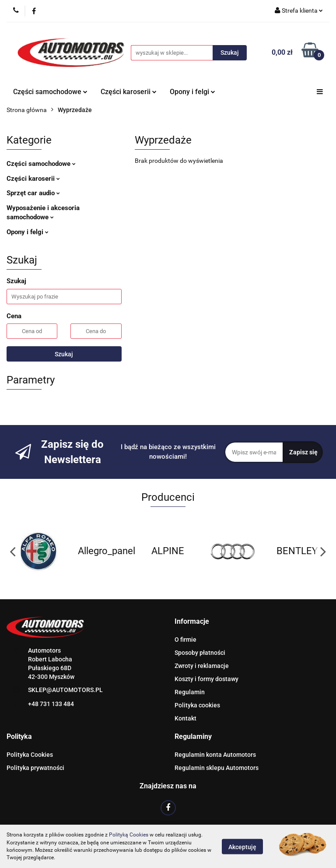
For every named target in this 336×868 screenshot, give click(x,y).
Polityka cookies (197, 705)
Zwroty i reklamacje (202, 666)
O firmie (185, 640)
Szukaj (64, 354)
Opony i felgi (192, 92)
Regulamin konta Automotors (215, 755)
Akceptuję (242, 847)
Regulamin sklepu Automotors (217, 768)
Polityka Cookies (30, 755)
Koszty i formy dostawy (206, 679)
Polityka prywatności (35, 768)
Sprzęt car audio (33, 193)
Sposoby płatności (200, 653)
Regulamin (190, 692)
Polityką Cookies (129, 835)
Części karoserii (129, 92)
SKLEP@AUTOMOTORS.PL (65, 690)
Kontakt (185, 718)
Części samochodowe (50, 92)
